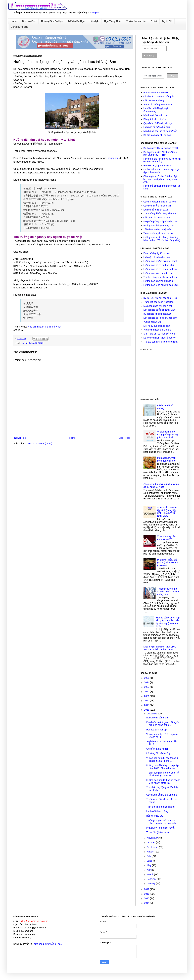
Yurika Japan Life (136, 21)
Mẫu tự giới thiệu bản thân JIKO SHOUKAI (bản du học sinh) (160, 648)
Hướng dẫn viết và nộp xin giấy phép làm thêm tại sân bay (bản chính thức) (168, 622)
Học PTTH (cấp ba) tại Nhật (158, 166)
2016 (147, 894)
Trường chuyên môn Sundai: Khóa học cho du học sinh (169, 592)
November (153, 838)
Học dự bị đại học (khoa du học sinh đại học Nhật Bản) (162, 160)
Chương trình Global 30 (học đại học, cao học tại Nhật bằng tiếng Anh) (160, 179)
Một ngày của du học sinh (157, 326)
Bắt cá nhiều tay (155, 816)
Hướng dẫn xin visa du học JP (159, 281)
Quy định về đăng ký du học (158, 123)
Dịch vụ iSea (29, 21)
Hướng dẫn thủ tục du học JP (159, 226)
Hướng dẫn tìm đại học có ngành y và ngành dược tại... (163, 781)
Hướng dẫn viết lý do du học (158, 273)
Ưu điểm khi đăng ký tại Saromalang (156, 110)
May (149, 865)
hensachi (113, 158)
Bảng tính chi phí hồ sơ (155, 119)
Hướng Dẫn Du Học (52, 21)
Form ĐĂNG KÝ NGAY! (156, 92)
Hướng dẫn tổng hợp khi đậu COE (161, 285)
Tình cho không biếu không (160, 807)
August (151, 852)
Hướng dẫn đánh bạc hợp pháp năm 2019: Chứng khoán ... (162, 767)
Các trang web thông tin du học (160, 202)
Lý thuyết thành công (157, 811)
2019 (147, 705)
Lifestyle (94, 21)
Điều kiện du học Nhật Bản (157, 217)
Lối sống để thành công (158, 753)
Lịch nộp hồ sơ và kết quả (157, 127)
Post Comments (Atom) (40, 444)
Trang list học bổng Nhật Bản (159, 302)
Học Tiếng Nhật (113, 21)
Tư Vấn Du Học (76, 21)
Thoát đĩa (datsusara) (158, 832)
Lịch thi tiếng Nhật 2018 (156, 210)
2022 (147, 692)
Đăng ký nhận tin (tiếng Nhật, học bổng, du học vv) (160, 40)
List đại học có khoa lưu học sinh (160, 318)
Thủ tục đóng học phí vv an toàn (160, 277)
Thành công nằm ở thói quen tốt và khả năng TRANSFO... (163, 774)
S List (154, 21)
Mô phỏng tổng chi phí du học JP (161, 222)
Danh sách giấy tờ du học (157, 253)
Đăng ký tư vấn (19, 27)
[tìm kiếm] (153, 76)
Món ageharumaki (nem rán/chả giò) (167, 459)
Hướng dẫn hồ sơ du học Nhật (159, 265)
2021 (147, 696)
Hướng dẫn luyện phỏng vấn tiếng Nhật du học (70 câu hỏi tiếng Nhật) (162, 239)
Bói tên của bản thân (157, 718)
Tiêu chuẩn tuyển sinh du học (159, 233)
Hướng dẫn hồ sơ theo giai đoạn (160, 269)
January (151, 884)
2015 (147, 898)
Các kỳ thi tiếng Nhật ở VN (157, 206)
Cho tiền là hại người (157, 749)
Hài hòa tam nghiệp (156, 730)
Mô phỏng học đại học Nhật (158, 306)
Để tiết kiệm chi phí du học (157, 135)
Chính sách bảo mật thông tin (159, 96)
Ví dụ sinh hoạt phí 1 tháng (157, 330)
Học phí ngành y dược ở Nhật (44, 327)
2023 (147, 687)
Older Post (124, 438)
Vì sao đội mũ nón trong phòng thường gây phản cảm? (167, 434)
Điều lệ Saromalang (154, 100)
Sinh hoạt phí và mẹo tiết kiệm (159, 334)
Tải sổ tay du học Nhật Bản (158, 230)
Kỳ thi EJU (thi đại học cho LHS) (160, 298)
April (150, 870)
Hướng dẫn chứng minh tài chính (160, 261)
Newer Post (20, 438)
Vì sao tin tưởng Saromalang (158, 104)
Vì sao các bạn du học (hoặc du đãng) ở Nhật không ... (163, 759)
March (150, 875)
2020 (147, 701)
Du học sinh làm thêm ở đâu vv (160, 338)
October (151, 842)
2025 (147, 678)
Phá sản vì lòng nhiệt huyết (160, 828)
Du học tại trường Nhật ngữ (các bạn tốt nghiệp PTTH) (160, 153)
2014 (147, 903)
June (150, 861)
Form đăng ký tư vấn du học (47, 944)
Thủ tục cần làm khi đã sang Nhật (161, 342)
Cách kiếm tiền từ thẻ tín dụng (162, 795)
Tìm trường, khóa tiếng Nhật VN (160, 213)
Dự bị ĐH (167, 21)
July (149, 856)
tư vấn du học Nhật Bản (33, 343)
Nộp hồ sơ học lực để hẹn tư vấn (160, 131)
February (152, 879)
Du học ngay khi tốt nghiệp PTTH (161, 148)
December (153, 714)
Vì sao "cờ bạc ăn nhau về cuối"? (166, 538)
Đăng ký (95, 13)
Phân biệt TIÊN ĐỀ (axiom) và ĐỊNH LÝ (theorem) (168, 563)
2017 (147, 889)
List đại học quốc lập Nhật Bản (159, 310)
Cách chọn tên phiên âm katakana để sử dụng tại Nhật (161, 485)
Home (14, 21)
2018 (147, 710)
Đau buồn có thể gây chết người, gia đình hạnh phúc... (163, 724)
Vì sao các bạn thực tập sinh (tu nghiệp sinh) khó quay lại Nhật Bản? (168, 512)
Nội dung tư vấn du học (156, 115)
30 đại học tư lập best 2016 (158, 314)
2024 (147, 682)
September (153, 847)
